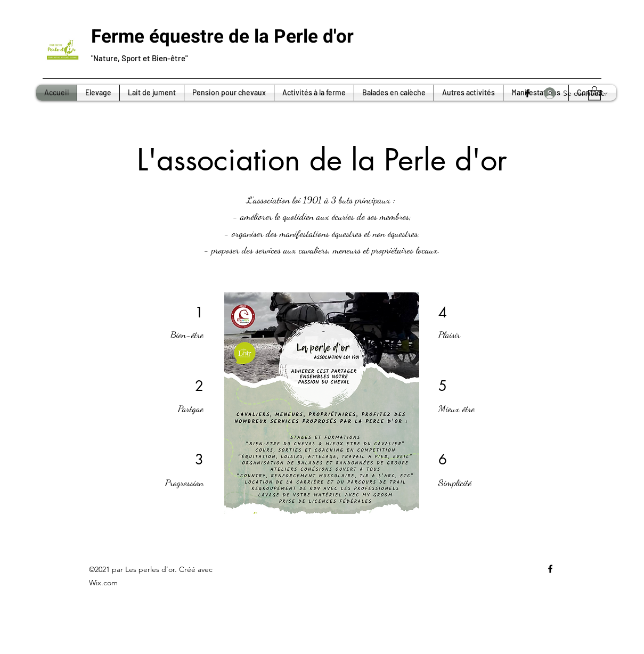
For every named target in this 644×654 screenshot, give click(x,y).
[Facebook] (527, 93)
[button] (594, 93)
